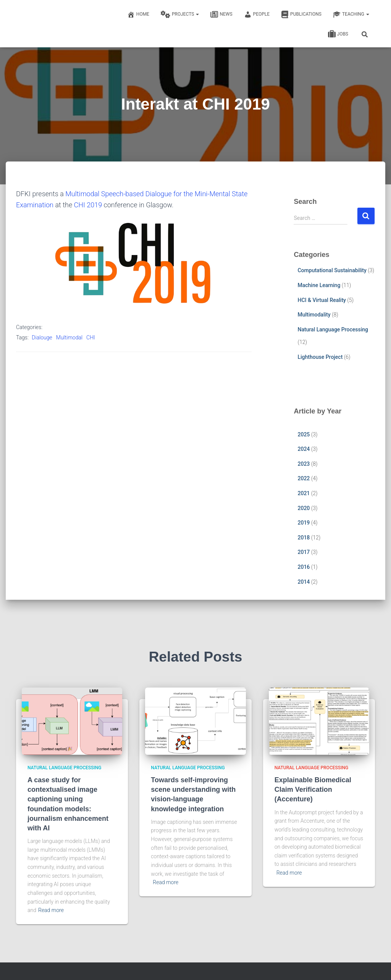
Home (138, 15)
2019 (304, 523)
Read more (51, 910)
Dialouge (42, 337)
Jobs (338, 34)
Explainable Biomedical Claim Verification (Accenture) (313, 789)
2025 (304, 434)
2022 (304, 478)
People (257, 15)
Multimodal (69, 337)
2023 (304, 464)
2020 (304, 508)
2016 (304, 567)
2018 (304, 538)
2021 (304, 493)
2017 (304, 552)
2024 (304, 449)
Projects (180, 15)
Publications (301, 15)
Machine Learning (319, 285)
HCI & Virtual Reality (322, 300)
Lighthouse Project (320, 357)
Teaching (351, 15)
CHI (91, 337)
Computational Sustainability (332, 270)
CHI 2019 (88, 205)
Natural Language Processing (333, 329)
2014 (304, 582)
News (221, 15)
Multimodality (314, 315)
